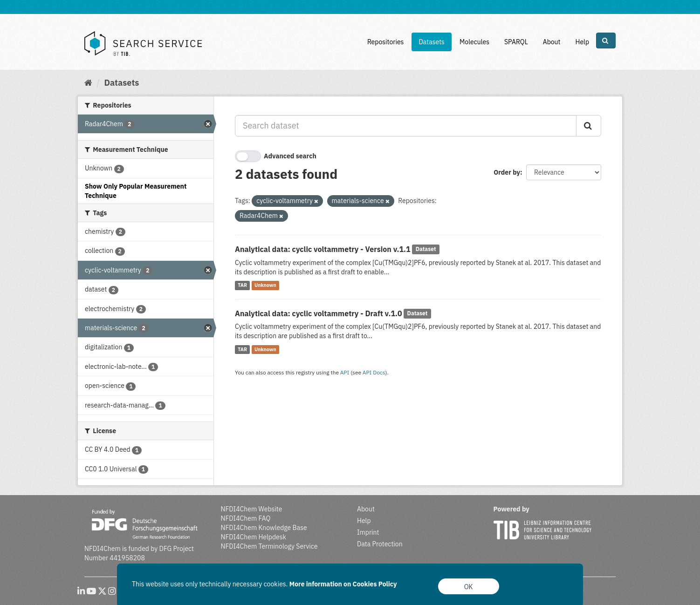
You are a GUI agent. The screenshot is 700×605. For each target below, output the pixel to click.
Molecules (474, 42)
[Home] (88, 83)
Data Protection (380, 544)
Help (582, 42)
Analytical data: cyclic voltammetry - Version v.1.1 (323, 249)
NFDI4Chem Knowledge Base (264, 528)
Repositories (386, 42)
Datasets (432, 42)
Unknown (265, 286)
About (552, 42)
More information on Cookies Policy (343, 584)
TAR (242, 286)
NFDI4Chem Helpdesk (254, 537)
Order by (507, 172)
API (345, 372)
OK (469, 587)
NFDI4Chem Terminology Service (269, 546)
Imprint (368, 532)
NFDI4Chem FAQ (246, 518)
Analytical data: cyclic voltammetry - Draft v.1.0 (319, 313)
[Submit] (589, 126)
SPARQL (516, 42)
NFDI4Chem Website (252, 509)
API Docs (374, 372)
